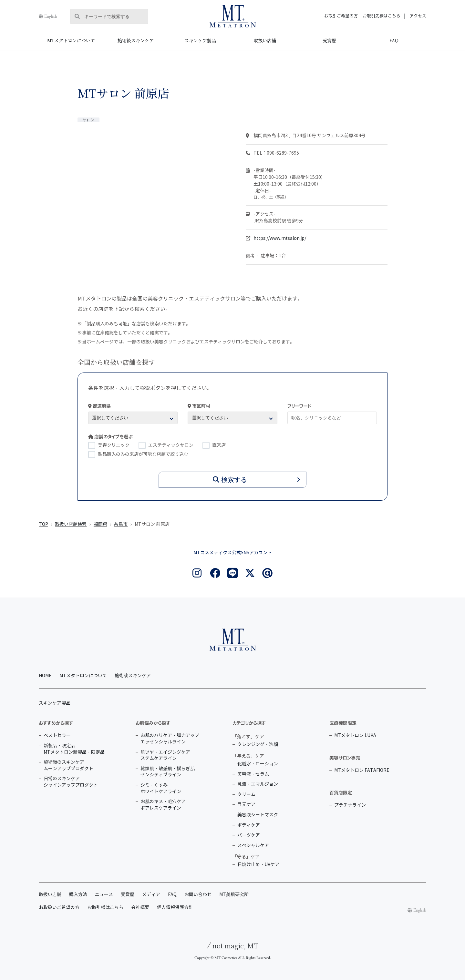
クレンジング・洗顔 (258, 745)
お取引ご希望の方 (341, 16)
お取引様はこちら (105, 908)
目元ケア (246, 805)
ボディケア (249, 825)
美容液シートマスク (258, 815)
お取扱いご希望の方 (59, 908)
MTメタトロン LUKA (355, 735)
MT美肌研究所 (234, 895)
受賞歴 (329, 40)
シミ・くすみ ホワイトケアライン (161, 788)
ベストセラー (57, 735)
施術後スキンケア (136, 40)
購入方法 (78, 895)
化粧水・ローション (258, 764)
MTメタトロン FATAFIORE (362, 770)
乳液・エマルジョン (258, 784)
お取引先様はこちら (382, 16)
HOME (45, 676)
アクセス (418, 16)
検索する (230, 480)
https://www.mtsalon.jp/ (280, 238)
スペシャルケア (253, 846)
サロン (88, 120)
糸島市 (121, 524)
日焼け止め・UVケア (258, 865)
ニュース (104, 895)
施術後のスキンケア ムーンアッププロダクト (68, 766)
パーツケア (249, 835)
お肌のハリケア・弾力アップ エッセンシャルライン (170, 739)
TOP (43, 524)
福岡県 (100, 524)
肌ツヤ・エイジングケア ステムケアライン (165, 755)
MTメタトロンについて (71, 40)
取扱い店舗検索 (71, 524)
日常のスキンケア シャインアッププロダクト (71, 782)
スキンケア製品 (200, 40)
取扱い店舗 (265, 40)
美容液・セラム (253, 774)
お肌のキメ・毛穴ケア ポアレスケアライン (163, 805)
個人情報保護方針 (175, 908)
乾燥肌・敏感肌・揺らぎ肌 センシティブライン (168, 772)
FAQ (394, 40)
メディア (151, 895)
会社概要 (140, 908)
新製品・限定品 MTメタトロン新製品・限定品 (74, 749)
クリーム (246, 795)
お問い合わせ (198, 895)
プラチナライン (350, 805)
